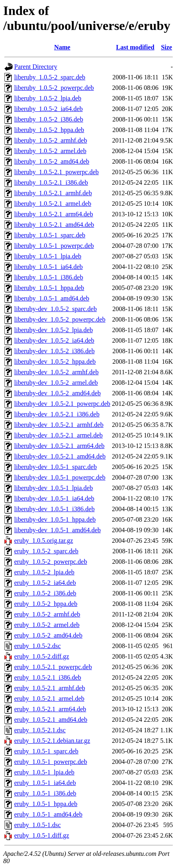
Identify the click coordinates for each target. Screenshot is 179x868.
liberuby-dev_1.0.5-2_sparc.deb (55, 309)
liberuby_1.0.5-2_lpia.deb (48, 98)
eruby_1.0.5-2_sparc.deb (46, 551)
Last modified (135, 47)
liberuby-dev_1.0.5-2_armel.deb (56, 383)
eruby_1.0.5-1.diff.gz (42, 835)
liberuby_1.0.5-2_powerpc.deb (54, 88)
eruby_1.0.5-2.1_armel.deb (49, 698)
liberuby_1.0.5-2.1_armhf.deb (53, 193)
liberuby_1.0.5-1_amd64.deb (52, 298)
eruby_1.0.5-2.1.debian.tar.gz (52, 741)
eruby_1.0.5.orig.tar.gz (44, 541)
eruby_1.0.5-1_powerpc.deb (51, 762)
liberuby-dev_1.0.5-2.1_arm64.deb (59, 446)
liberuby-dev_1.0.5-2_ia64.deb (54, 340)
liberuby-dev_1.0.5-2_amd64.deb (58, 393)
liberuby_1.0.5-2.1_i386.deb (51, 182)
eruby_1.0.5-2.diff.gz (42, 656)
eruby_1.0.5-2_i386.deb (45, 593)
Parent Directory (36, 67)
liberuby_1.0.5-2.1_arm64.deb (54, 214)
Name (62, 47)
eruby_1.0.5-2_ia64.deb (45, 583)
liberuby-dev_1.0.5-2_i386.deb (54, 351)
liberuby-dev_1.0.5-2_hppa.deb (55, 361)
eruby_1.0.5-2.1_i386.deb (48, 677)
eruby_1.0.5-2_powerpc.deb (51, 562)
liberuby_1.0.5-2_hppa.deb (49, 130)
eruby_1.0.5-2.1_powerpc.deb (53, 667)
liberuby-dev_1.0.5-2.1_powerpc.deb (62, 404)
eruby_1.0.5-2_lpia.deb (44, 572)
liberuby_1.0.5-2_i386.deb (49, 119)
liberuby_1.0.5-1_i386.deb (49, 277)
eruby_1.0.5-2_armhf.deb (47, 614)
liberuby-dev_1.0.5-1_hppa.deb (55, 519)
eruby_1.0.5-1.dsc (37, 825)
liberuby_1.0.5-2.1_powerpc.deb (56, 172)
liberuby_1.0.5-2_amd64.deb (52, 161)
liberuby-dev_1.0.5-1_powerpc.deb (60, 477)
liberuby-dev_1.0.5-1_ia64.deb (54, 498)
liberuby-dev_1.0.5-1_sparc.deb (55, 467)
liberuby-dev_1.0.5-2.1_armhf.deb (59, 425)
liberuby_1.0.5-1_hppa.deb (49, 288)
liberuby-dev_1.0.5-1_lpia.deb (53, 488)
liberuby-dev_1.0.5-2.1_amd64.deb (60, 456)
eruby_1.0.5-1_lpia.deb (44, 772)
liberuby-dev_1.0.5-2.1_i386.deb (57, 414)
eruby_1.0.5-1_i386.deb (45, 793)
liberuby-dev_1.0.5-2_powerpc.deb (60, 319)
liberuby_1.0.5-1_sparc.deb (50, 235)
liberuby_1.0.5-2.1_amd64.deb (54, 225)
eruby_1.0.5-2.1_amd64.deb (51, 720)
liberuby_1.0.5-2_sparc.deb (50, 77)
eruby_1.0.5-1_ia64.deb (45, 783)
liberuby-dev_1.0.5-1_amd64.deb (58, 530)
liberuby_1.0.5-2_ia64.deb (48, 109)
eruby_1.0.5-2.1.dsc (40, 730)
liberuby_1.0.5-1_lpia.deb (48, 256)
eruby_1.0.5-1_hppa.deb (46, 804)
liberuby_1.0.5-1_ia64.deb (48, 267)
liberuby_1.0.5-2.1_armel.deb (53, 204)
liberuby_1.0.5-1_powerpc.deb (54, 246)
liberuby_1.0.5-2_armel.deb (50, 151)
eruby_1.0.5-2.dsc (37, 646)
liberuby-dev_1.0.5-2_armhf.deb (56, 372)
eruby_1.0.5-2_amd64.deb (48, 635)
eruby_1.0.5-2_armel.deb (47, 625)
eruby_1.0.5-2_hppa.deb (46, 604)
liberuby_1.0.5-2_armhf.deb (51, 140)
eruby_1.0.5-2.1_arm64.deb (50, 709)
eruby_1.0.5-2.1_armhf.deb (50, 688)
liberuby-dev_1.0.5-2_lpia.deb (53, 330)
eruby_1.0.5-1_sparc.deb (46, 751)
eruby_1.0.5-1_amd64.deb (48, 814)
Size (166, 47)
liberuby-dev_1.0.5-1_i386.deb (54, 509)
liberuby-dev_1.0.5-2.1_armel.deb (59, 435)
